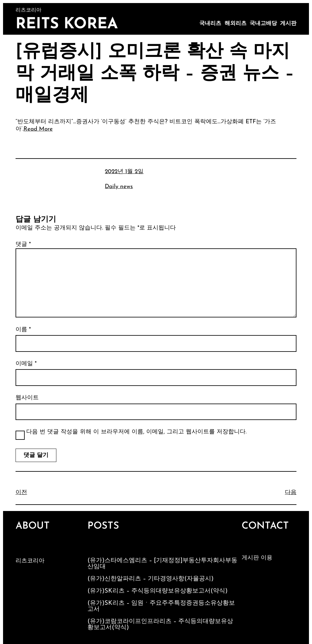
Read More (38, 129)
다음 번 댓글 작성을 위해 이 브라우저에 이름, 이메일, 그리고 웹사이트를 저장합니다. (136, 432)
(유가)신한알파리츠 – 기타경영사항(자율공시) (151, 579)
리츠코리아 (30, 561)
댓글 (23, 245)
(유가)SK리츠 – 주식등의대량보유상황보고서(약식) (158, 591)
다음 (291, 493)
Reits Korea (67, 24)
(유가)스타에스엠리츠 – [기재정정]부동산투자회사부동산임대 (162, 564)
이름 (23, 330)
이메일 (26, 364)
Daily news (119, 187)
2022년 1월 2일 (124, 172)
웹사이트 (27, 398)
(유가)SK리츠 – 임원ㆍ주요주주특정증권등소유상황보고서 (161, 606)
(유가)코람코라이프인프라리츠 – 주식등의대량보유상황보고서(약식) (160, 625)
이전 (21, 493)
